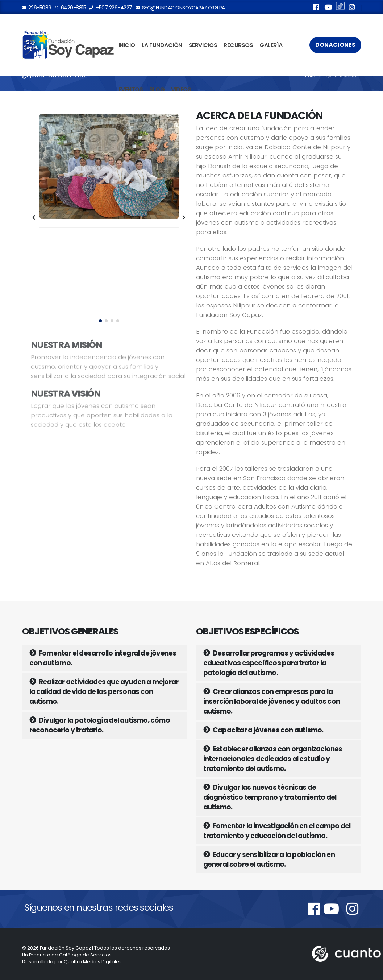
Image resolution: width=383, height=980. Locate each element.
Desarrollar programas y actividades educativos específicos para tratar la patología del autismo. (269, 663)
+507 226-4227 (111, 8)
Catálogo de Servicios (85, 955)
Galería (271, 45)
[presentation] (34, 218)
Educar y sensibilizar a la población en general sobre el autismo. (269, 859)
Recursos (238, 45)
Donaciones (335, 45)
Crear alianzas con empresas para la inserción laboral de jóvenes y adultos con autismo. (272, 701)
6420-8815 (71, 8)
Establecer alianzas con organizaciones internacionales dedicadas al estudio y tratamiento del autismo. (273, 759)
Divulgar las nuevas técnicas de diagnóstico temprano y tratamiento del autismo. (270, 797)
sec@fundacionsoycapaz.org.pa (180, 8)
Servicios (203, 45)
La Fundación (162, 45)
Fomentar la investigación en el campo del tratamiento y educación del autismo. (277, 831)
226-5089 (37, 8)
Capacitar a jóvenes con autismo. (263, 730)
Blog (157, 89)
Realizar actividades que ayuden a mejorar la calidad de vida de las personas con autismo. (104, 692)
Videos (181, 89)
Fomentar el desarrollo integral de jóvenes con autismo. (103, 658)
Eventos (131, 89)
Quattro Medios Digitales (93, 962)
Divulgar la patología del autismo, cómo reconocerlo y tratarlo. (100, 725)
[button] (100, 321)
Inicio (127, 45)
